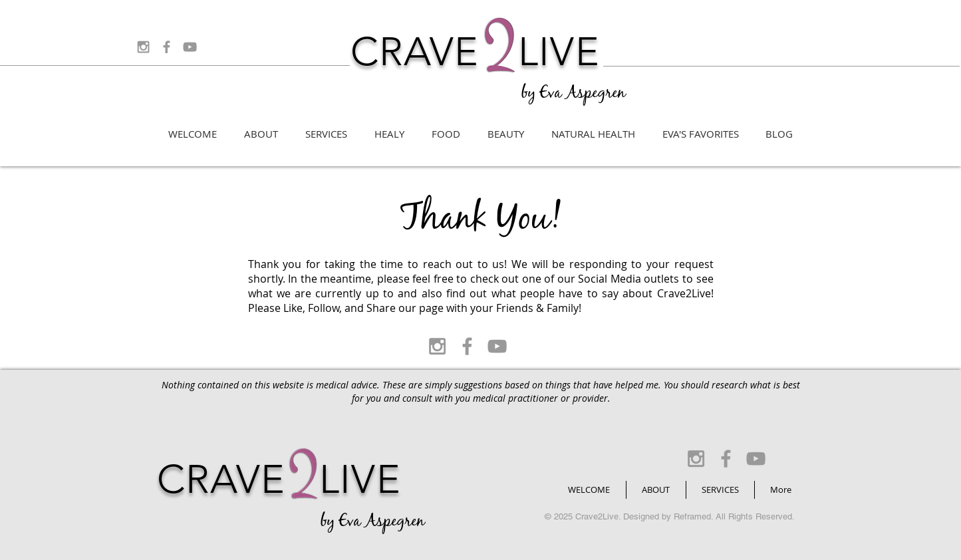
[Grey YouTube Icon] (190, 47)
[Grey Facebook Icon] (167, 47)
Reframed (692, 516)
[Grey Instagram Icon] (143, 47)
